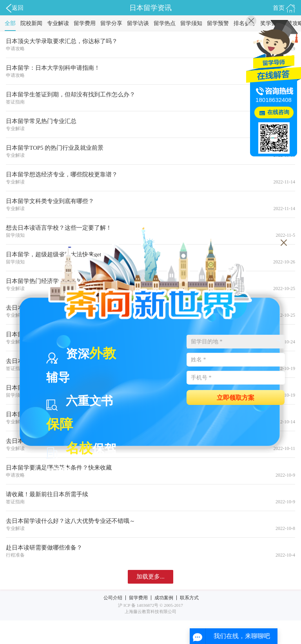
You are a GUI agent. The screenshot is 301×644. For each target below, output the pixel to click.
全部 (10, 23)
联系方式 (189, 598)
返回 (15, 8)
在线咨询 (278, 112)
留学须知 (191, 23)
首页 (284, 8)
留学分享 (111, 23)
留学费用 (85, 23)
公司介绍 (113, 598)
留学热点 (165, 23)
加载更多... (150, 577)
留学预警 (218, 23)
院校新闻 (31, 23)
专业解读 (58, 23)
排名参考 (245, 23)
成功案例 (164, 598)
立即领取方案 (236, 397)
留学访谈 (138, 23)
